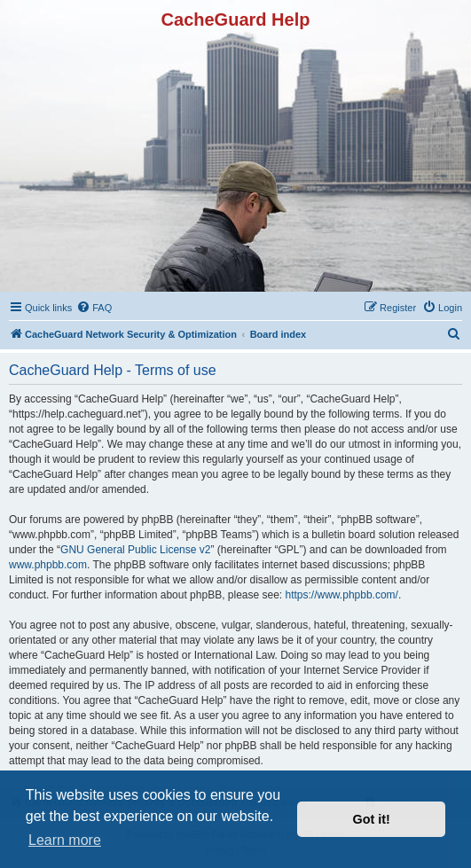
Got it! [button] (372, 819)
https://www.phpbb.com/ (342, 595)
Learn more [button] (65, 840)
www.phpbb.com (48, 565)
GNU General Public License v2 (135, 550)
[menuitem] (94, 308)
